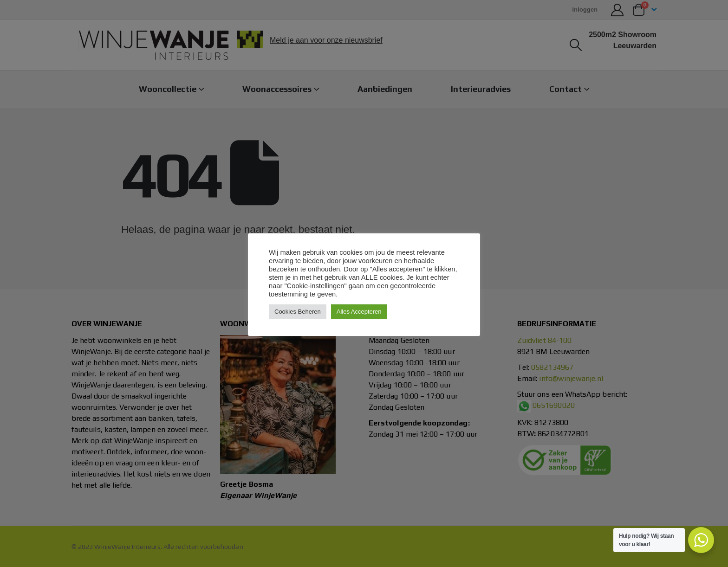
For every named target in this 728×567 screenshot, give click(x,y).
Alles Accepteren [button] (359, 312)
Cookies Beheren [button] (298, 312)
